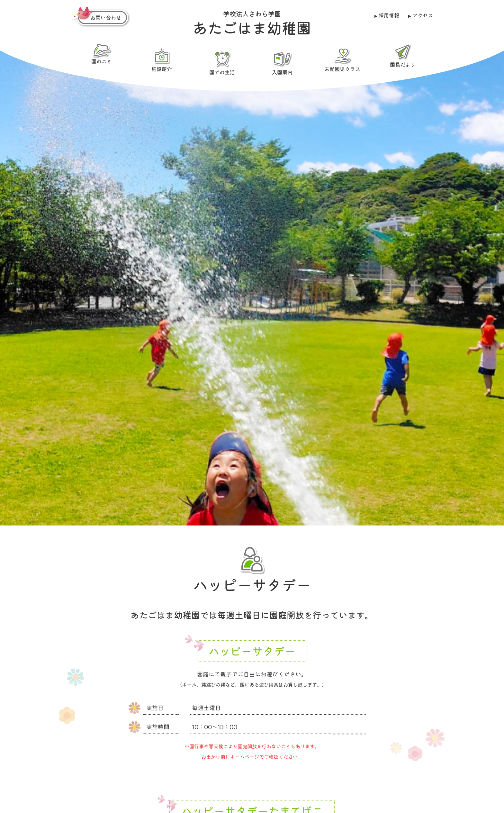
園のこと (102, 54)
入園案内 (282, 63)
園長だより (402, 55)
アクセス (422, 15)
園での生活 (222, 63)
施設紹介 (162, 59)
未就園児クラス (342, 59)
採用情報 (389, 15)
